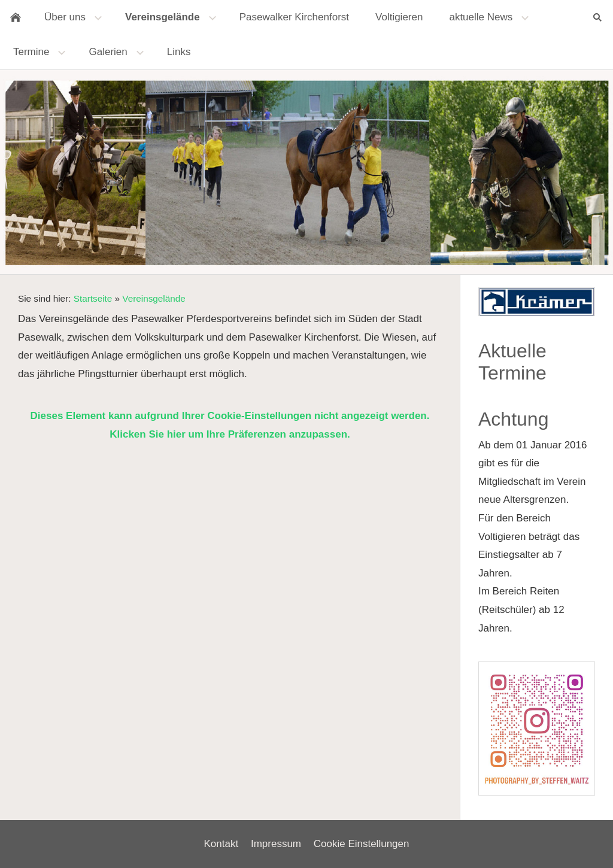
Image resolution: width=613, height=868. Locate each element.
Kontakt (221, 844)
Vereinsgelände (154, 298)
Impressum (276, 844)
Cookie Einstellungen (362, 844)
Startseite (93, 298)
